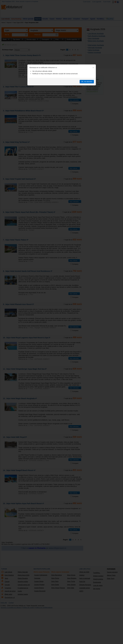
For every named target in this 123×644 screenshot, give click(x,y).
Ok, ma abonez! (87, 82)
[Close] (93, 68)
